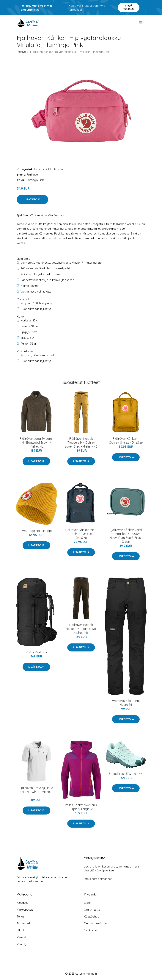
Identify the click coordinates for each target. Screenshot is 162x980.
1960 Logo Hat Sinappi (36, 531)
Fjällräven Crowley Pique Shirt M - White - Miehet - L (36, 792)
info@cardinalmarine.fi (98, 879)
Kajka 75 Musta (36, 652)
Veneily (21, 944)
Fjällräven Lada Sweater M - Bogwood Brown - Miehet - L (36, 443)
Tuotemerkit (41, 169)
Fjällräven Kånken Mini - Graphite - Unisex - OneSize (81, 534)
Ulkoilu (21, 930)
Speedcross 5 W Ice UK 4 (126, 774)
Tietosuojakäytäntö (97, 923)
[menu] (141, 23)
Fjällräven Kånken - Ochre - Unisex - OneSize (126, 441)
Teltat (20, 916)
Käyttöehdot (92, 916)
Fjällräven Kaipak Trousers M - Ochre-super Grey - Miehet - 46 (81, 443)
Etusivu (21, 52)
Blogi (87, 903)
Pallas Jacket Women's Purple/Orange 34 (81, 807)
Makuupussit (25, 910)
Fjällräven (57, 169)
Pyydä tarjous (129, 7)
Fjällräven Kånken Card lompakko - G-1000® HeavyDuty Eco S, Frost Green (126, 536)
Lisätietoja (32, 199)
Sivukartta (90, 930)
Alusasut (22, 903)
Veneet (21, 937)
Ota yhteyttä (92, 910)
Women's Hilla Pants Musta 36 (126, 703)
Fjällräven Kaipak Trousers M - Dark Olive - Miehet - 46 (81, 629)
